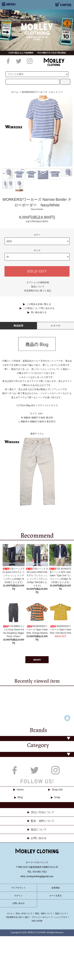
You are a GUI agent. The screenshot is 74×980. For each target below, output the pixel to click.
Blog (20, 797)
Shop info (57, 790)
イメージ (56, 326)
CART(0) (63, 5)
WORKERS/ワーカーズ (35, 92)
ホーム (15, 92)
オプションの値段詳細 (38, 282)
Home (20, 790)
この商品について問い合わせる (39, 308)
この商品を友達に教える (39, 304)
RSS (34, 921)
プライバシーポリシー (41, 917)
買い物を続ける (39, 312)
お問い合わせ (39, 838)
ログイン (18, 896)
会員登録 (55, 888)
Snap (57, 797)
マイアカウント (18, 888)
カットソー (57, 92)
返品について (38, 287)
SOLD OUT (37, 271)
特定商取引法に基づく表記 (38, 291)
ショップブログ (61, 917)
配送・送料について (43, 821)
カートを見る (55, 896)
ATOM (40, 921)
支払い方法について (43, 812)
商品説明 (19, 326)
